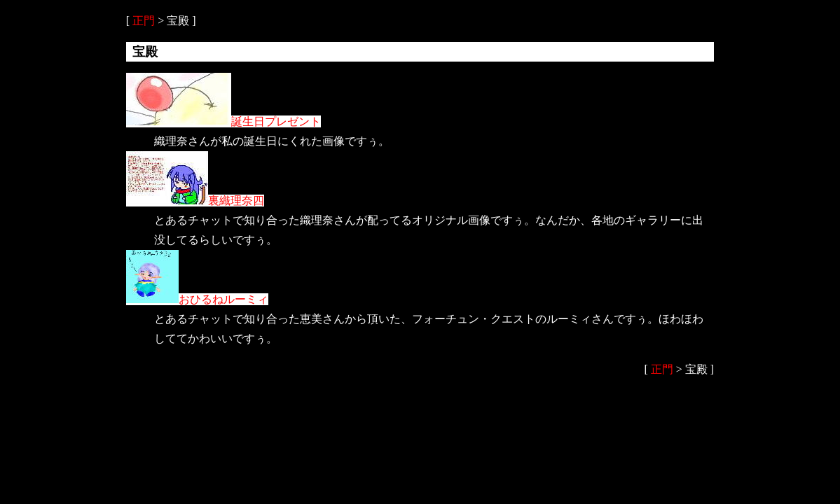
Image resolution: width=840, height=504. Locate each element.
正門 (144, 21)
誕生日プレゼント (223, 121)
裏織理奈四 (195, 201)
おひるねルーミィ (197, 299)
